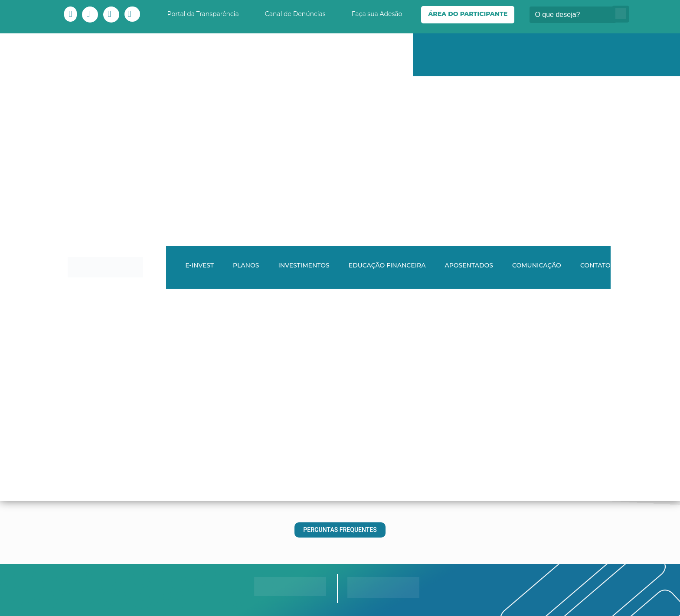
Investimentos (304, 265)
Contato (595, 265)
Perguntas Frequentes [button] (340, 530)
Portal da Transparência (203, 14)
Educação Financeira (387, 265)
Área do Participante (468, 14)
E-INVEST (199, 265)
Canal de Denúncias (295, 14)
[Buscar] (573, 15)
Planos (246, 265)
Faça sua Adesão (377, 14)
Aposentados (469, 265)
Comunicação (537, 265)
